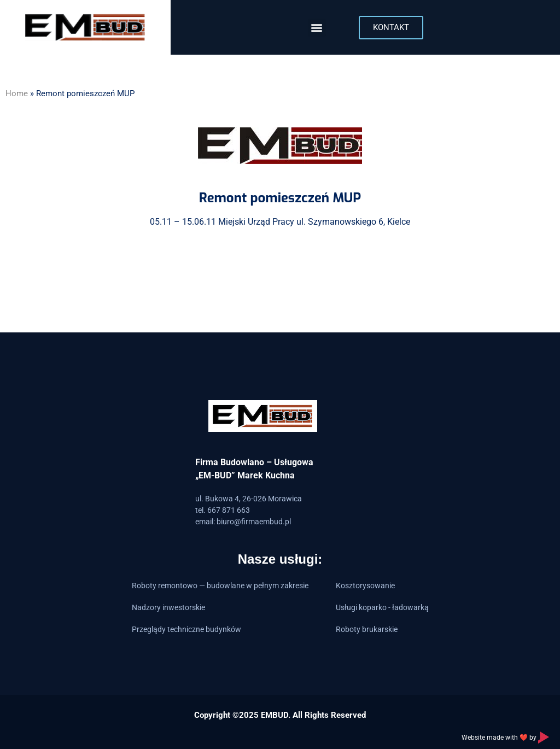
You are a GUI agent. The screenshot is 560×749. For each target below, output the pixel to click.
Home (17, 93)
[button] (317, 28)
